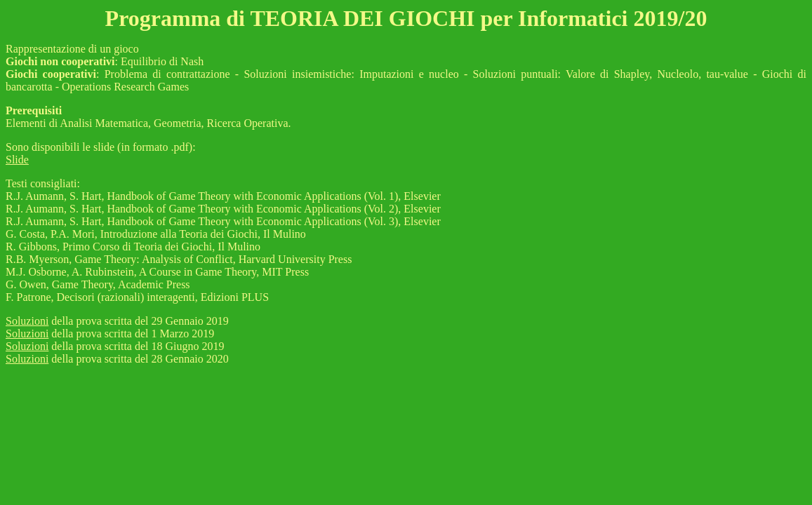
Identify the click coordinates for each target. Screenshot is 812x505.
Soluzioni (27, 321)
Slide (17, 160)
